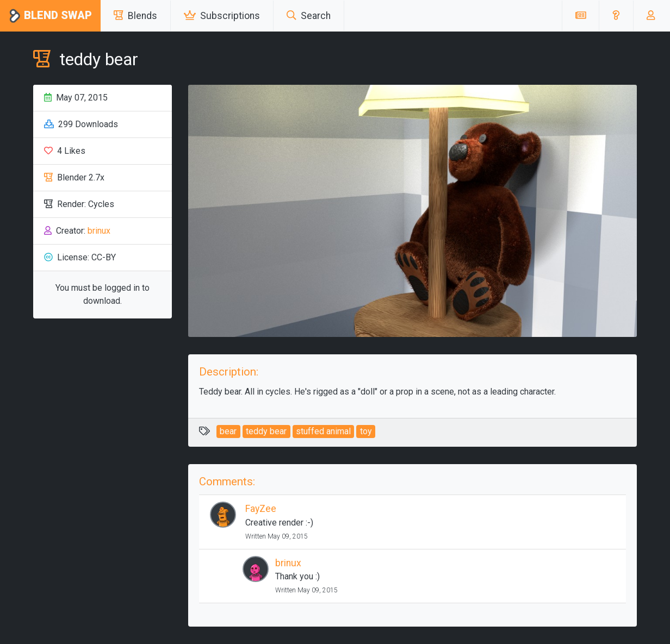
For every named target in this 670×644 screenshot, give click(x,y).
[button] (616, 16)
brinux (99, 231)
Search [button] (309, 16)
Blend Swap (50, 16)
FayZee (261, 509)
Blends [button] (135, 16)
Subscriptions (222, 16)
